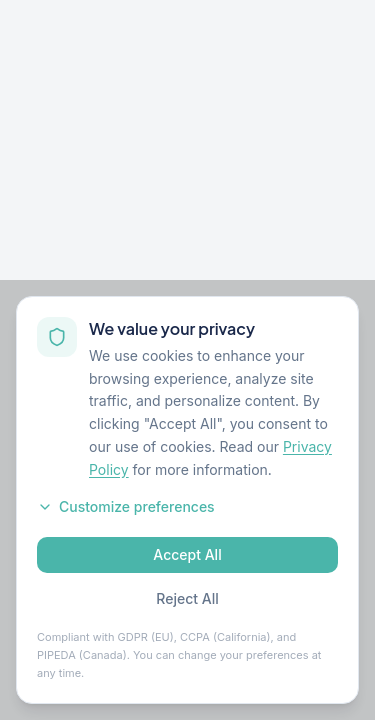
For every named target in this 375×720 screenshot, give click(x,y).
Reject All (187, 598)
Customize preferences (126, 506)
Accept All (187, 554)
